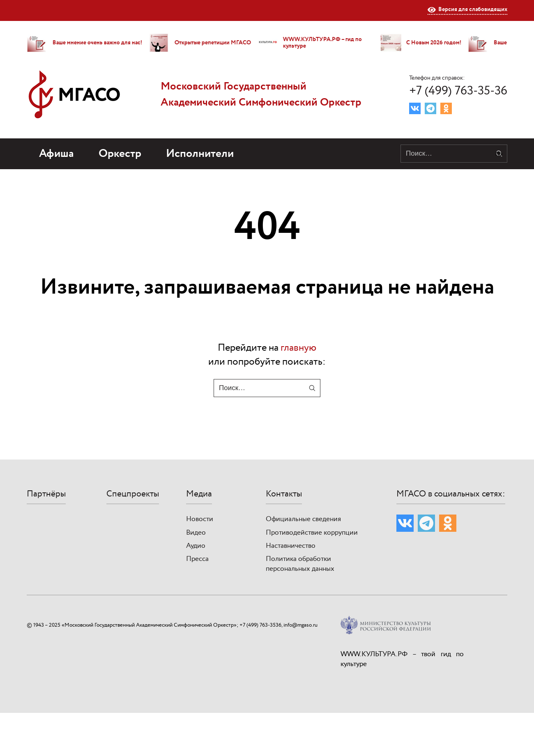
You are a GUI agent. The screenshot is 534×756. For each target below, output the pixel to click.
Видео (196, 533)
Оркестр (120, 154)
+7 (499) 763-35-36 (458, 91)
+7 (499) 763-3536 (260, 625)
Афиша (56, 154)
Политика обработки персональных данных (300, 564)
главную (298, 348)
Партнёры (46, 494)
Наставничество (291, 546)
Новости (200, 519)
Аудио (196, 546)
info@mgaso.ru (300, 625)
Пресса (197, 559)
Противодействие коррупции (312, 533)
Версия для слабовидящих (467, 10)
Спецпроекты (133, 494)
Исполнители (200, 154)
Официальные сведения (303, 519)
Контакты (284, 494)
